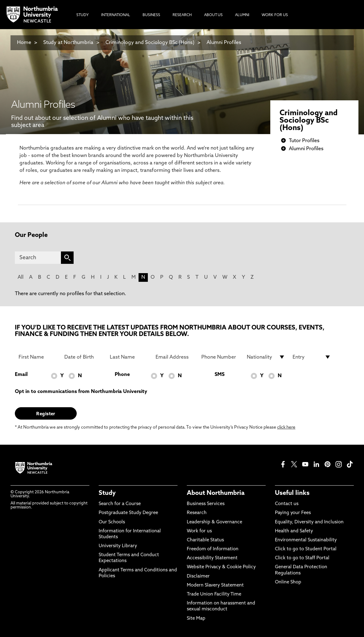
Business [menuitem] (151, 15)
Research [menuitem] (182, 15)
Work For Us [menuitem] (275, 15)
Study (107, 493)
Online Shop (288, 582)
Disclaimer (198, 576)
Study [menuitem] (83, 15)
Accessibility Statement (212, 558)
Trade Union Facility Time (214, 594)
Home (24, 43)
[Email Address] (175, 357)
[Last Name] (129, 357)
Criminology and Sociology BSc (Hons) (150, 43)
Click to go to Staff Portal (302, 558)
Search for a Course (120, 504)
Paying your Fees (293, 513)
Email (21, 375)
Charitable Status (205, 540)
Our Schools (112, 522)
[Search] (38, 258)
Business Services (206, 504)
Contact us (287, 504)
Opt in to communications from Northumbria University (81, 392)
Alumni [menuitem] (242, 15)
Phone (122, 375)
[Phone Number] (221, 357)
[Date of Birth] (84, 357)
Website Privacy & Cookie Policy (221, 567)
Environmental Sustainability (306, 540)
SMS (220, 375)
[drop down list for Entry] (312, 357)
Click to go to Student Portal (306, 549)
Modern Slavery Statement (215, 585)
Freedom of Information (213, 549)
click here (286, 428)
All (21, 277)
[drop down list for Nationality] (266, 357)
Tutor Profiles (304, 141)
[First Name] (38, 357)
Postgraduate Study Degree (128, 513)
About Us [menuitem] (213, 15)
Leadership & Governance (214, 522)
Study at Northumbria (68, 43)
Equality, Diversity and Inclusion (309, 522)
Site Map (196, 619)
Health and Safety (294, 531)
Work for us (199, 531)
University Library (118, 546)
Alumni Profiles (224, 43)
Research (197, 513)
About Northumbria (216, 493)
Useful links (292, 493)
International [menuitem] (116, 15)
